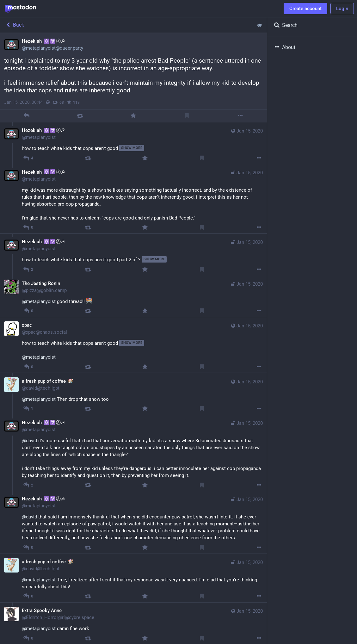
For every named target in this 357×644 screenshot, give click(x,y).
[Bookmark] (187, 116)
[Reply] (27, 116)
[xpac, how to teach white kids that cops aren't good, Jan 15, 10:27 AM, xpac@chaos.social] (133, 345)
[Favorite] (133, 116)
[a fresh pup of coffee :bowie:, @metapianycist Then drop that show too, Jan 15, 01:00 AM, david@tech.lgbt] (133, 393)
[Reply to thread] (28, 158)
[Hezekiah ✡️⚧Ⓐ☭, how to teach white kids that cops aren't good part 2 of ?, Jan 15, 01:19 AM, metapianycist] (133, 254)
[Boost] (80, 116)
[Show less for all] (260, 25)
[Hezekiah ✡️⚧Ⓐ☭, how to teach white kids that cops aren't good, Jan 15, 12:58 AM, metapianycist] (133, 143)
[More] (240, 116)
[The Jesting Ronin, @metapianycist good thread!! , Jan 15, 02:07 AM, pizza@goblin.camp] (133, 296)
